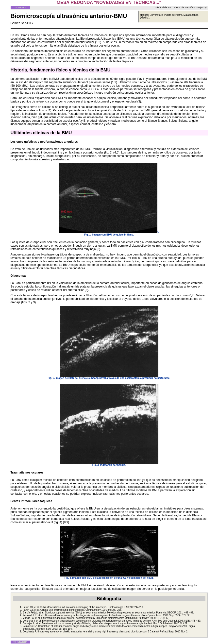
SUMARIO (20, 7)
